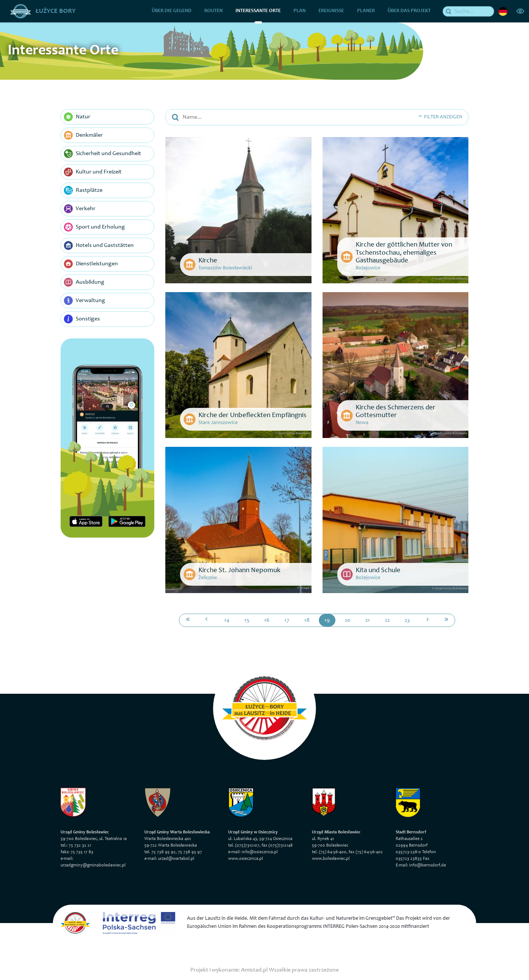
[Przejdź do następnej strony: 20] (428, 620)
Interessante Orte (258, 11)
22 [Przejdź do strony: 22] (387, 620)
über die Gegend (172, 11)
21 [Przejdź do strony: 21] (368, 620)
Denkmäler (83, 135)
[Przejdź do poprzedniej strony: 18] (206, 620)
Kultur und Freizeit (93, 172)
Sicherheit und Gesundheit (102, 154)
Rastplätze (83, 190)
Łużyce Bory (43, 11)
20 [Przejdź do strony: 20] (348, 620)
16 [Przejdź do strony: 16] (267, 620)
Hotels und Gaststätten (99, 245)
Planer (366, 11)
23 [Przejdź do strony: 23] (407, 620)
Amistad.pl (254, 970)
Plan (300, 11)
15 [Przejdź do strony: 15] (247, 620)
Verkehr (80, 209)
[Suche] (469, 11)
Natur (77, 117)
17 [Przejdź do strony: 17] (287, 620)
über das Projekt (409, 11)
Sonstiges (82, 319)
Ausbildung (84, 282)
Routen (213, 11)
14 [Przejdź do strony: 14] (227, 620)
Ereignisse (332, 11)
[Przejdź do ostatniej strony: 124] (446, 620)
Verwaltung (84, 301)
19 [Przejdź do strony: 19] (327, 620)
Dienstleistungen (91, 264)
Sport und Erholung (94, 227)
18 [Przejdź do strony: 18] (307, 620)
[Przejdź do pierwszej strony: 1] (188, 620)
